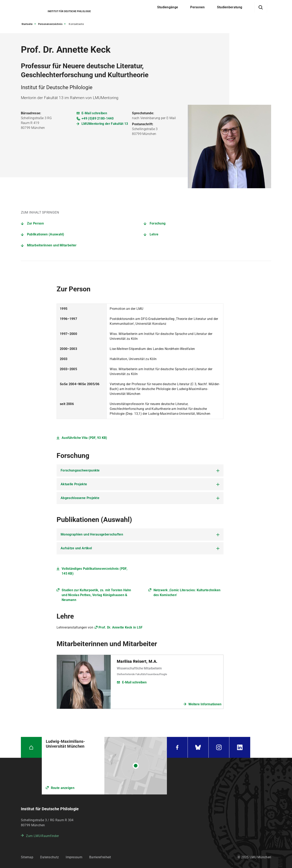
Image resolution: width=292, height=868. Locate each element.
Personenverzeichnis (50, 24)
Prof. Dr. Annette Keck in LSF (121, 627)
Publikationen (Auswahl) (46, 234)
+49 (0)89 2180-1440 (98, 118)
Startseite (27, 24)
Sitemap (27, 857)
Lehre (154, 234)
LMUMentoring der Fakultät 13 (105, 124)
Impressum (74, 857)
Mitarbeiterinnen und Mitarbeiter (52, 245)
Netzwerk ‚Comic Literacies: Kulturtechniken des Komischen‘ (187, 593)
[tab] (140, 470)
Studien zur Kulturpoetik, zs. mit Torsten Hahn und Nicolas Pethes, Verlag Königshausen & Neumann (96, 595)
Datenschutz (49, 857)
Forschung (158, 223)
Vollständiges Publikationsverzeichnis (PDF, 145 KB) (94, 571)
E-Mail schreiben (94, 113)
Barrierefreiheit (100, 857)
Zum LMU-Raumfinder (42, 836)
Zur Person (35, 223)
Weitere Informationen (205, 704)
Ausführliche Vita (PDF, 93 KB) (84, 438)
